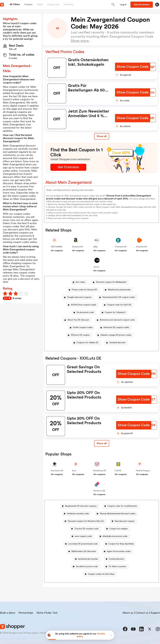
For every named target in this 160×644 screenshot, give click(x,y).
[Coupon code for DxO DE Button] (118, 305)
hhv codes (80, 282)
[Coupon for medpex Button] (117, 529)
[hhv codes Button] (79, 282)
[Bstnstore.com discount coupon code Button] (116, 320)
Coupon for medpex (118, 529)
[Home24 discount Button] (116, 343)
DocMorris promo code (87, 567)
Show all (102, 443)
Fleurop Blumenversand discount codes (117, 514)
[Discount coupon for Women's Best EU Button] (85, 521)
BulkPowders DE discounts (84, 551)
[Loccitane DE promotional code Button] (82, 544)
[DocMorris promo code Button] (86, 567)
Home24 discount (117, 343)
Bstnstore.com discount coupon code (117, 320)
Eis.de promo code (85, 312)
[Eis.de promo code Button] (84, 312)
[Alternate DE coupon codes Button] (115, 328)
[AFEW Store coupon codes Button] (82, 305)
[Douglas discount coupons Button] (78, 297)
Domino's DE (99, 491)
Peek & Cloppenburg (146, 471)
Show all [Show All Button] (102, 136)
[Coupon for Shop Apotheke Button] (120, 544)
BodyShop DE (100, 471)
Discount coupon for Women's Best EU (86, 521)
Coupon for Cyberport (115, 312)
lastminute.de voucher (88, 559)
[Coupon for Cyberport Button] (114, 312)
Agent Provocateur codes (119, 551)
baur (74, 471)
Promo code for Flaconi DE (84, 290)
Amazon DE (77, 247)
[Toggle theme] (157, 5)
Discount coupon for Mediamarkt (111, 282)
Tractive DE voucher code (86, 529)
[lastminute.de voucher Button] (87, 559)
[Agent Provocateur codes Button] (118, 552)
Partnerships (26, 613)
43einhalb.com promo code (115, 536)
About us (128, 613)
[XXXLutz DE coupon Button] (79, 335)
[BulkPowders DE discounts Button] (83, 552)
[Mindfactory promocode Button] (118, 290)
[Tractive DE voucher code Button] (85, 529)
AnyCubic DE (57, 471)
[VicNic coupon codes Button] (82, 328)
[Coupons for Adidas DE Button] (86, 343)
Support (155, 613)
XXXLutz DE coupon (80, 335)
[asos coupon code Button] (82, 536)
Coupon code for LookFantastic (122, 506)
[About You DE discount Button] (77, 320)
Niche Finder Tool (47, 613)
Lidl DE (118, 471)
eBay (96, 247)
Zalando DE (141, 247)
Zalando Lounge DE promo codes (116, 335)
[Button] (123, 5)
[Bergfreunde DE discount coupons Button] (80, 506)
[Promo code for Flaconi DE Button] (83, 290)
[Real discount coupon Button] (123, 521)
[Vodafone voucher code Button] (77, 514)
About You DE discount (78, 320)
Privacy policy (31, 633)
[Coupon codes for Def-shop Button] (100, 574)
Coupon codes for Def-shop (101, 574)
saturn (96, 267)
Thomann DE (121, 247)
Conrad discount (116, 559)
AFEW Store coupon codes (83, 305)
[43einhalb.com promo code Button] (114, 536)
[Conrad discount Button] (115, 559)
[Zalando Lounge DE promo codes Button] (115, 335)
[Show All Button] (102, 443)
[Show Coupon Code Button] (133, 67)
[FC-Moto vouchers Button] (116, 567)
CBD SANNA (56, 247)
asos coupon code (83, 536)
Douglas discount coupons (79, 297)
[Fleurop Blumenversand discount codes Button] (116, 514)
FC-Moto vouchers (117, 567)
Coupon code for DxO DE (119, 305)
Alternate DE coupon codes (116, 327)
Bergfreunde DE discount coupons (81, 506)
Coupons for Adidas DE (87, 343)
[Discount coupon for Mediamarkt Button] (110, 282)
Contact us (142, 613)
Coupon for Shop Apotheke (121, 544)
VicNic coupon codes (83, 327)
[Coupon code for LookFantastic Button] (121, 506)
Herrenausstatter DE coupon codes (119, 297)
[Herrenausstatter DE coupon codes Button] (117, 297)
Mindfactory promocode (119, 290)
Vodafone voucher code (78, 514)
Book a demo (8, 613)
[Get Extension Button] (68, 167)
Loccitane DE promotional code (83, 544)
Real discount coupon (125, 521)
